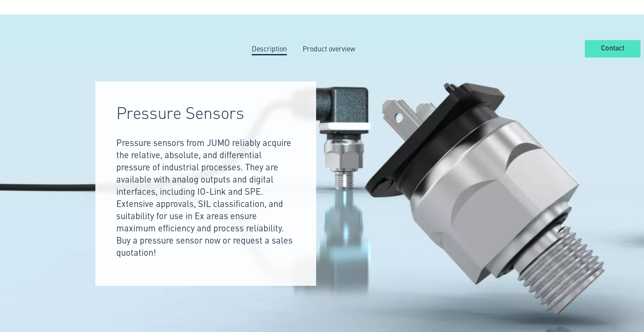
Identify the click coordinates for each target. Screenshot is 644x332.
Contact (613, 48)
